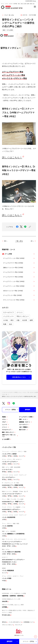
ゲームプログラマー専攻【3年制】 (19, 272)
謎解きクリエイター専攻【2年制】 (19, 268)
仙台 (11, 324)
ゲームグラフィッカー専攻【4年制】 (19, 258)
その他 (5, 320)
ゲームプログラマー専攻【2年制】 (19, 277)
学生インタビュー (23, 316)
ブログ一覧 (5, 394)
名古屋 (25, 320)
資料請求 (30, 410)
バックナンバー (8, 316)
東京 (12, 320)
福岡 (31, 320)
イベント (20, 312)
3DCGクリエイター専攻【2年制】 (19, 291)
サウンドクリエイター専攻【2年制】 (19, 300)
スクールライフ (8, 312)
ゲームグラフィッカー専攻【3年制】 (19, 282)
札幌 (5, 324)
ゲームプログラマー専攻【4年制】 (19, 263)
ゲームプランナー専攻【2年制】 (19, 295)
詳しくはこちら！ (12, 157)
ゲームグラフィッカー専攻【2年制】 (19, 286)
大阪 (18, 320)
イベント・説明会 (12, 410)
